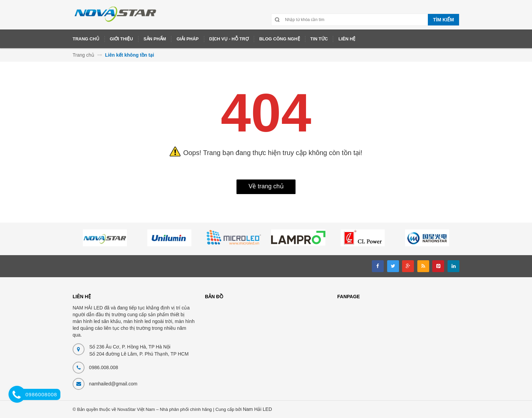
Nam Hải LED (258, 409)
